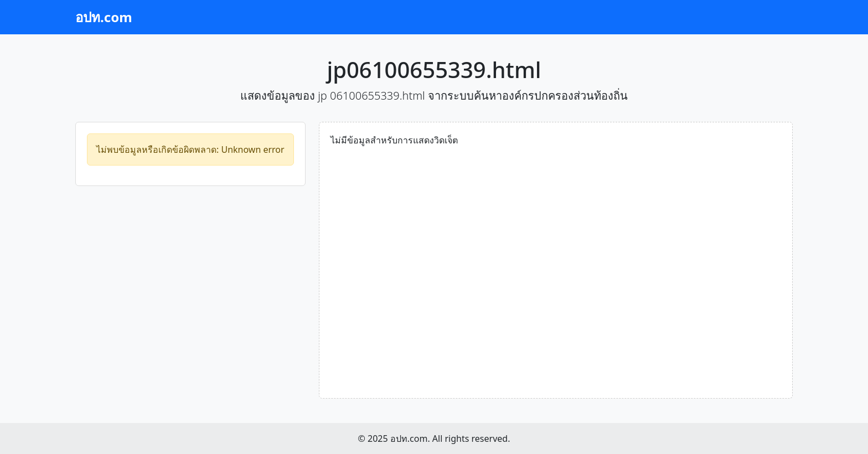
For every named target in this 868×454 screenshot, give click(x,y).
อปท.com (104, 17)
